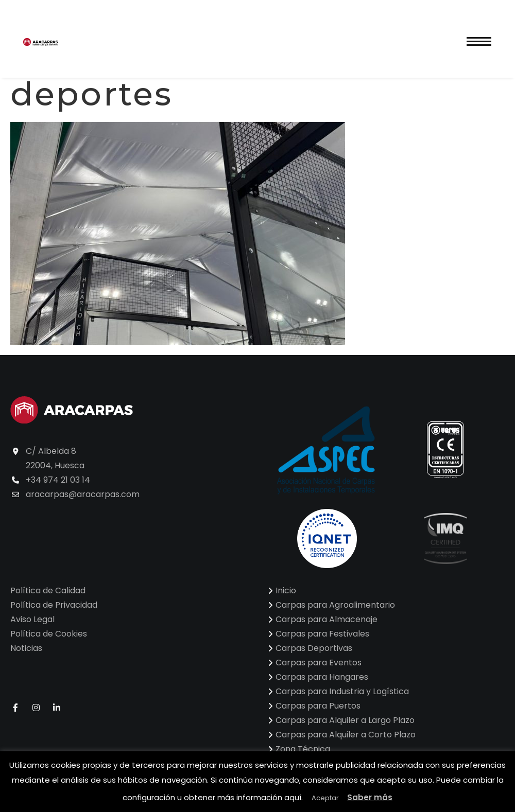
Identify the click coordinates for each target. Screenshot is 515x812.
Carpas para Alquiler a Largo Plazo (345, 720)
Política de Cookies (49, 634)
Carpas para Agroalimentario (335, 605)
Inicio (286, 590)
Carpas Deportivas (314, 648)
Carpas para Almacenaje (327, 619)
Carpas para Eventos (319, 663)
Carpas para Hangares (322, 677)
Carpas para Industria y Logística (342, 691)
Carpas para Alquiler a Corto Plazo (346, 735)
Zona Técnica (303, 749)
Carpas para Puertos (318, 706)
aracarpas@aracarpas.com (83, 494)
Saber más (370, 797)
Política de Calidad (48, 590)
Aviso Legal (32, 619)
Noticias (26, 648)
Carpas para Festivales (322, 634)
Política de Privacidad (54, 605)
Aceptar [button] (325, 798)
